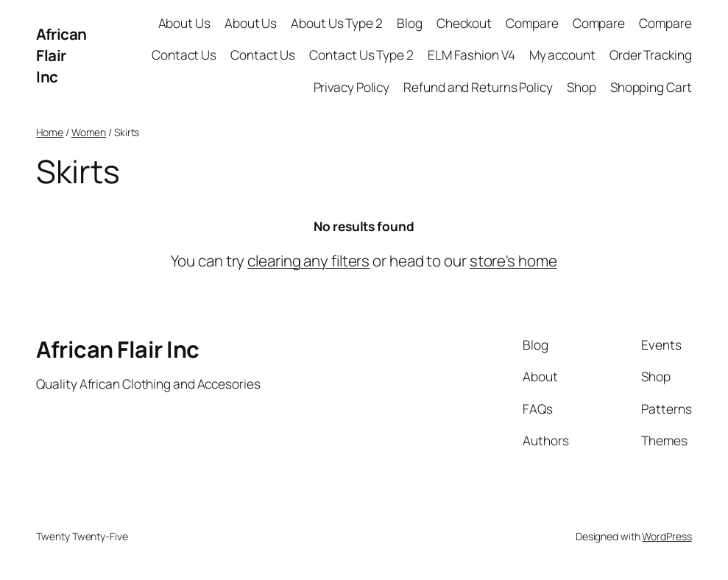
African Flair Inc (61, 55)
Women (89, 132)
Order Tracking (651, 55)
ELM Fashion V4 (471, 55)
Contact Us (184, 55)
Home (50, 132)
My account (562, 55)
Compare (532, 23)
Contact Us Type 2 (361, 55)
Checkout (464, 23)
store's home (513, 261)
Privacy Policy (352, 87)
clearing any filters (308, 261)
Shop (582, 87)
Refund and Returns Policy (478, 87)
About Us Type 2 (337, 23)
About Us (184, 23)
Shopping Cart (651, 87)
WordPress (667, 536)
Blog (410, 23)
